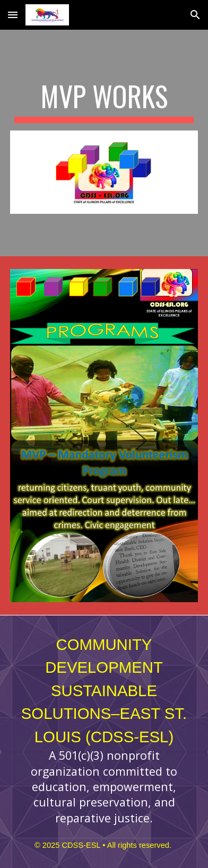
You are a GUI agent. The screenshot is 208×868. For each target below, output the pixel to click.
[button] (13, 15)
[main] (104, 101)
